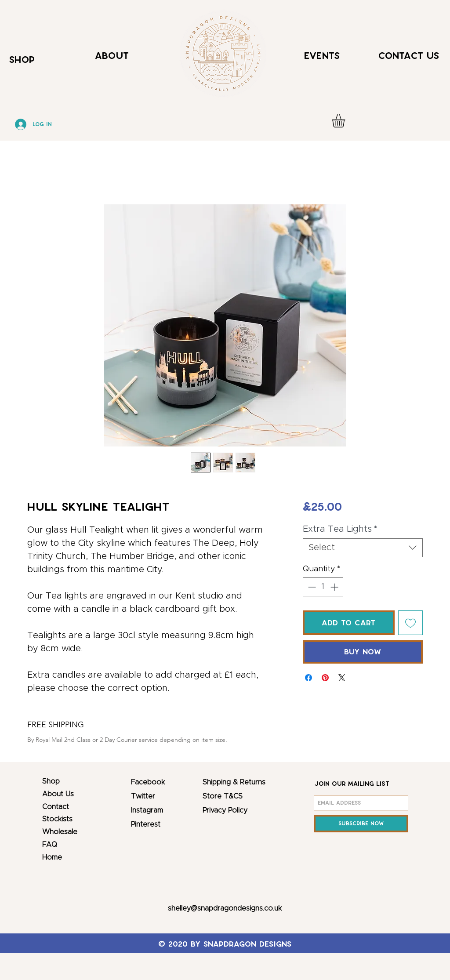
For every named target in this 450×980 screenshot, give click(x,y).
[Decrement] (311, 587)
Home (52, 857)
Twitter (143, 796)
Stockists (57, 819)
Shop (51, 781)
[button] (346, 121)
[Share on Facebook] (308, 678)
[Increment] (335, 587)
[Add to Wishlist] (410, 623)
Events (322, 56)
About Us (58, 794)
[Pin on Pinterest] (325, 678)
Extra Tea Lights (340, 529)
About (112, 56)
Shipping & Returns (234, 782)
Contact (56, 807)
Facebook (148, 782)
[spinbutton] (323, 587)
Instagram (147, 810)
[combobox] (363, 548)
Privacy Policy (225, 810)
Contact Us (409, 56)
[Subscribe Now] (361, 824)
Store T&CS (223, 796)
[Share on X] (342, 678)
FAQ (50, 845)
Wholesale (60, 832)
